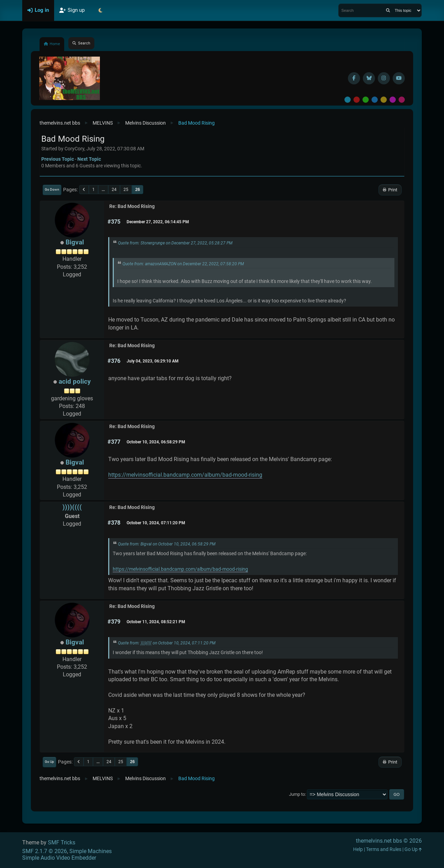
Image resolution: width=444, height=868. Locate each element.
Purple (393, 100)
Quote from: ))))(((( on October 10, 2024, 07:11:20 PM (167, 643)
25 (126, 190)
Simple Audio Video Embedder (59, 858)
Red (357, 100)
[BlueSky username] (369, 78)
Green (366, 100)
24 (114, 190)
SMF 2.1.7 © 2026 (45, 851)
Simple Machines (91, 851)
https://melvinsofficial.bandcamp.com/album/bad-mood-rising (185, 475)
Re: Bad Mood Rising (132, 206)
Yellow (384, 100)
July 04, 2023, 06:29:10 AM (153, 361)
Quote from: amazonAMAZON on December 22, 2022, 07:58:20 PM (183, 264)
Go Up (49, 762)
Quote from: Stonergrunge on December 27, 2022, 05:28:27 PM (175, 243)
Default (348, 100)
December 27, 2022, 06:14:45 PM (158, 222)
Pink (402, 100)
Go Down (52, 189)
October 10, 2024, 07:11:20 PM (156, 523)
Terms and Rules (384, 849)
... (103, 190)
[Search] (388, 10)
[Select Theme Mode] (100, 10)
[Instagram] (384, 78)
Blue (375, 100)
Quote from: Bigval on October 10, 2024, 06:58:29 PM (167, 544)
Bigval (75, 242)
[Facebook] (354, 78)
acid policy (75, 381)
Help (358, 849)
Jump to (297, 794)
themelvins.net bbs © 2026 (389, 841)
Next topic (89, 159)
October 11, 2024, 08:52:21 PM (156, 622)
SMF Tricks (62, 842)
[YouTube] (399, 78)
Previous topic (58, 159)
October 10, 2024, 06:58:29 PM (156, 442)
